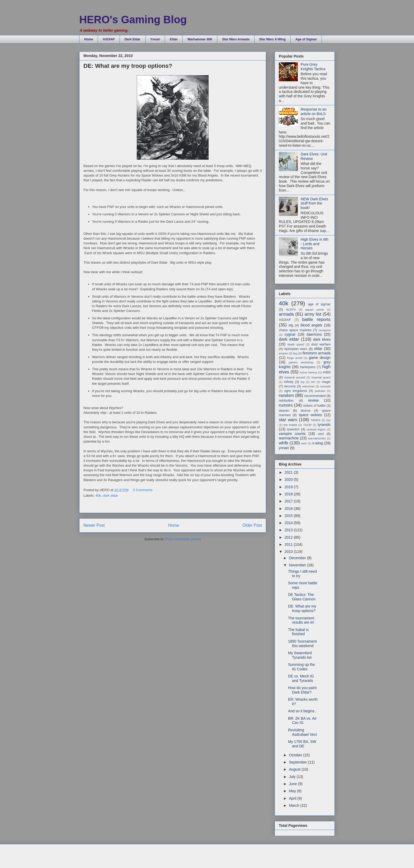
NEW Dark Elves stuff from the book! (314, 203)
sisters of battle (314, 406)
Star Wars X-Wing (272, 39)
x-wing (317, 443)
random (286, 395)
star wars (288, 420)
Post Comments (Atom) (183, 539)
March (295, 805)
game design (320, 358)
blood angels (311, 325)
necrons (290, 386)
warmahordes (317, 438)
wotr (304, 443)
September (298, 762)
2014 (289, 523)
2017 (289, 501)
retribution (286, 401)
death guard (296, 344)
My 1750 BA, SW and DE (302, 744)
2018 (289, 494)
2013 (289, 530)
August (295, 769)
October (296, 755)
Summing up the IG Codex (302, 667)
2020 (289, 480)
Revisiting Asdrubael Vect (302, 732)
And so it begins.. (302, 711)
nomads (325, 386)
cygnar (290, 334)
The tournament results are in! (301, 620)
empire (283, 353)
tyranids (324, 425)
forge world (295, 358)
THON (307, 425)
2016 (289, 509)
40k (98, 495)
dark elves (322, 339)
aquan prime (315, 310)
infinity (289, 382)
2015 (289, 516)
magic (326, 382)
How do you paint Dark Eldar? (302, 690)
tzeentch (293, 429)
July (293, 777)
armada (286, 314)
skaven (284, 411)
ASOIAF (109, 39)
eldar (318, 349)
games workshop (301, 362)
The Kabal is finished (298, 632)
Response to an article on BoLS (314, 112)
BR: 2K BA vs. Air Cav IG (302, 721)
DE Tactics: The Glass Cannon (302, 597)
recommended (315, 396)
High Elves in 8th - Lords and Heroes (315, 244)
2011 (289, 544)
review (313, 400)
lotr (313, 382)
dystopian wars (296, 349)
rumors (286, 405)
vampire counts (292, 434)
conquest (325, 330)
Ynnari (155, 39)
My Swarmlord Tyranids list (300, 655)
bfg (291, 325)
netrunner (308, 386)
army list (313, 314)
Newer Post (94, 525)
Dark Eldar (133, 39)
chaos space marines (295, 330)
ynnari (284, 448)
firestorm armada (317, 353)
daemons (314, 334)
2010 (289, 552)
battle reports (316, 319)
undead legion (316, 429)
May (293, 791)
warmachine (289, 438)
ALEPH (291, 310)
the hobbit (290, 425)
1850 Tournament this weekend (302, 644)
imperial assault (295, 377)
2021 (289, 472)
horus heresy (309, 372)
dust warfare (321, 344)
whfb (283, 443)
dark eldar (111, 495)
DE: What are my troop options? (302, 608)
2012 (289, 537)
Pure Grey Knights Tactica (313, 67)
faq (295, 353)
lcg (303, 382)
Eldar (174, 39)
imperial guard (321, 377)
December (298, 558)
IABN (327, 372)
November (298, 565)
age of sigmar (319, 304)
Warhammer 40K (200, 39)
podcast (320, 391)
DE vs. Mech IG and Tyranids (301, 678)
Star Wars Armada (236, 39)
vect (321, 434)
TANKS (316, 420)
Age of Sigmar (306, 39)
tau (328, 420)
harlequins (308, 367)
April (293, 798)
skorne (305, 411)
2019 (289, 487)
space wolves (310, 415)
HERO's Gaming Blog (133, 20)
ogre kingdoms (295, 391)
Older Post (252, 525)
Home (89, 39)
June (293, 784)
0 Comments (143, 490)
